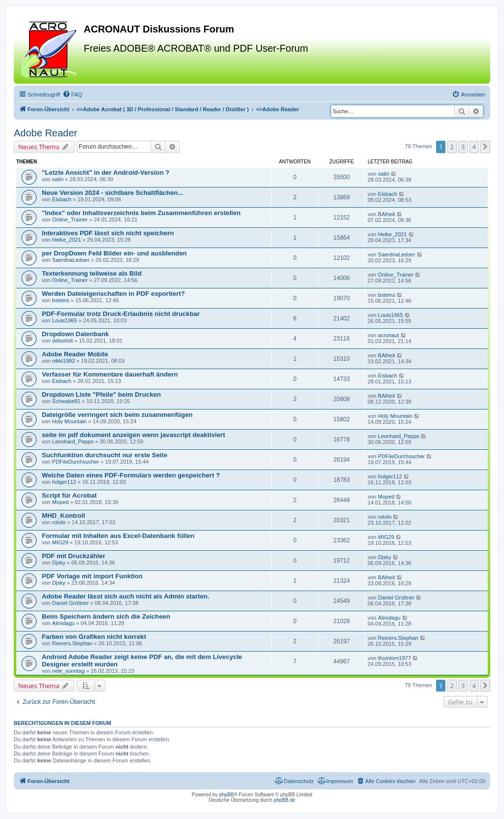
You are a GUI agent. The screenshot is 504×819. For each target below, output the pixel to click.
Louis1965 (65, 320)
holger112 (64, 482)
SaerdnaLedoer (71, 260)
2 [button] (452, 147)
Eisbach (62, 199)
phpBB (226, 795)
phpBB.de (284, 800)
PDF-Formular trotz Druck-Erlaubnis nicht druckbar (121, 314)
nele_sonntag (68, 671)
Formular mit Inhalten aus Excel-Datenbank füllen (118, 536)
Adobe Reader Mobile (75, 354)
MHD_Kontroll (63, 516)
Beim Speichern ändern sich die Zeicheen (106, 616)
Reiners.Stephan (72, 643)
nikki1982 (63, 361)
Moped (61, 502)
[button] (485, 147)
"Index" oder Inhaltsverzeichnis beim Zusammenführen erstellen (141, 213)
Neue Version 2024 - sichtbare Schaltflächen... (112, 193)
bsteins (61, 300)
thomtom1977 (394, 658)
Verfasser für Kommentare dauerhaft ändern (110, 374)
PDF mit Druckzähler (74, 556)
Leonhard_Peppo (73, 441)
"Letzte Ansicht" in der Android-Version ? (106, 173)
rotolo (59, 522)
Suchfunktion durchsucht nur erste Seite (105, 455)
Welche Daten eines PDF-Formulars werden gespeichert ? (131, 475)
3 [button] (463, 147)
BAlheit (387, 214)
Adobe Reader (46, 133)
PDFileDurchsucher (76, 462)
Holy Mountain (69, 421)
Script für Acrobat (69, 495)
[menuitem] (72, 94)
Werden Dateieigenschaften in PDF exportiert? (113, 294)
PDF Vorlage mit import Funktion (92, 576)
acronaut (389, 335)
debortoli (63, 341)
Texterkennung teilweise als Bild (92, 273)
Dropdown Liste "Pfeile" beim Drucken (101, 394)
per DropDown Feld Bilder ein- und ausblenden (114, 253)
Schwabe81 (66, 401)
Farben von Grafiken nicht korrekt (94, 637)
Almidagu (63, 623)
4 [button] (474, 147)
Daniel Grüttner (71, 603)
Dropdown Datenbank (75, 334)
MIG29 (60, 542)
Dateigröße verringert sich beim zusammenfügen (117, 415)
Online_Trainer (70, 220)
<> (163, 109)
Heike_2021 (67, 240)
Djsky (59, 563)
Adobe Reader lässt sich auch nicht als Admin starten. (126, 596)
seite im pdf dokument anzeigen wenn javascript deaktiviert (133, 435)
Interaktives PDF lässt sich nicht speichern (108, 233)
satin (58, 179)
